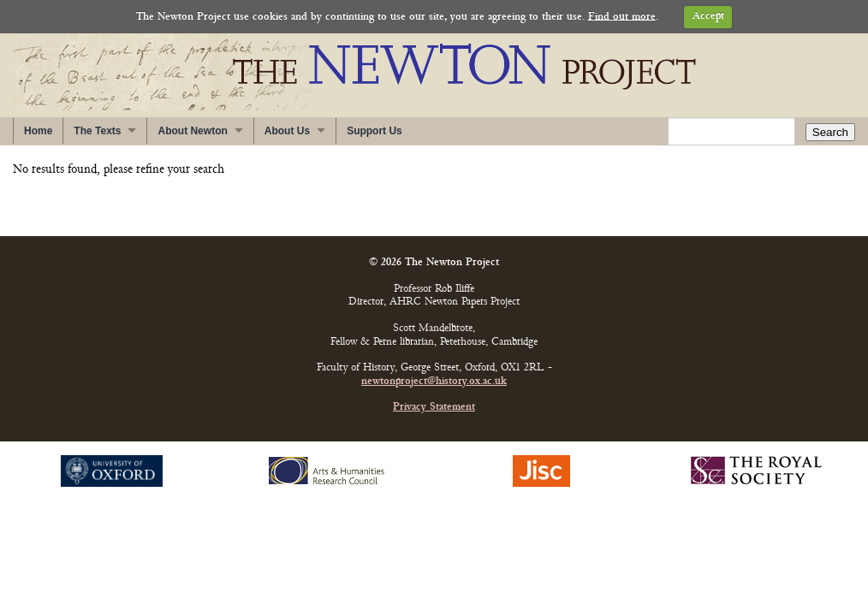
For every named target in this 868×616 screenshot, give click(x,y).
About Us (287, 131)
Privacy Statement (434, 408)
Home (38, 131)
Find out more (622, 17)
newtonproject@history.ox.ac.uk (434, 382)
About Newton (192, 131)
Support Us (375, 131)
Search (830, 132)
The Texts (97, 131)
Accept (708, 17)
